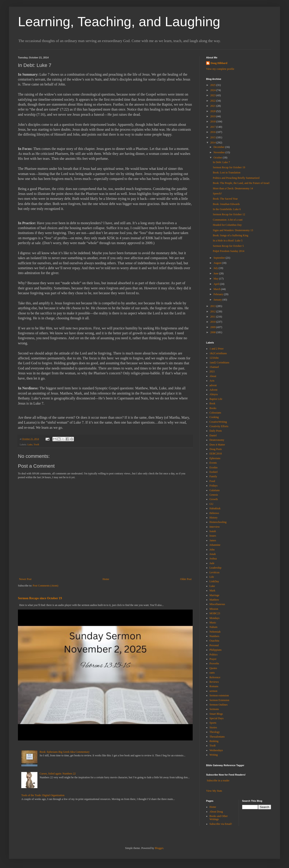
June (216, 273)
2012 (213, 311)
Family (213, 476)
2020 (213, 111)
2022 (213, 101)
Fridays (214, 486)
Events (213, 463)
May (216, 279)
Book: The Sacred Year (225, 199)
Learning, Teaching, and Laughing (119, 22)
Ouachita (214, 641)
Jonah (213, 554)
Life (212, 577)
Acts (212, 381)
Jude (212, 563)
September (220, 258)
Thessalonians (217, 737)
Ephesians (215, 458)
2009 (213, 327)
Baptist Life (216, 399)
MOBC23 (215, 613)
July (216, 268)
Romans (214, 686)
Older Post (186, 579)
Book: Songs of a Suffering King (231, 235)
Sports (213, 723)
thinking (214, 741)
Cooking (214, 417)
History (214, 518)
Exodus (214, 467)
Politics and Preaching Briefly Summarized (236, 178)
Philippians (216, 650)
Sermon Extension (219, 700)
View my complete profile (220, 69)
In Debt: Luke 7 (221, 162)
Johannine (215, 545)
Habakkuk (215, 508)
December (219, 147)
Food (212, 481)
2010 (213, 322)
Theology (215, 732)
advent (213, 385)
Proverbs (214, 663)
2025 (213, 85)
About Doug (216, 812)
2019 (213, 116)
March (217, 289)
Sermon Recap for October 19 (229, 167)
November (220, 152)
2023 (213, 95)
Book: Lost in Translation (227, 173)
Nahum (213, 627)
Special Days (217, 718)
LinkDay (214, 581)
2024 (213, 90)
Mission (214, 609)
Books (213, 408)
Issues (213, 536)
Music (213, 623)
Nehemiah (215, 632)
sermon (213, 691)
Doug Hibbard (219, 63)
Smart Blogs (216, 714)
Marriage (214, 595)
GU (211, 504)
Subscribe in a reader (218, 781)
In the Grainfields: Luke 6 (227, 209)
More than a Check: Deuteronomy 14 (233, 188)
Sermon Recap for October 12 (229, 214)
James (213, 540)
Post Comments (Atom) (45, 586)
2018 (213, 122)
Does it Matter (217, 445)
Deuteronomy (217, 440)
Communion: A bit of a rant (228, 220)
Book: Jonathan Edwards (226, 204)
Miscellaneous (217, 604)
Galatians (215, 490)
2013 (213, 306)
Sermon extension (219, 695)
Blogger (159, 848)
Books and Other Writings (219, 818)
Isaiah (213, 531)
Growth (214, 499)
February (219, 294)
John (212, 550)
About (213, 376)
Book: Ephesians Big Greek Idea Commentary (65, 752)
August (218, 263)
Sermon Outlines (219, 705)
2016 (213, 132)
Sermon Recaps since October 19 (40, 598)
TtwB (36, 444)
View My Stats (214, 791)
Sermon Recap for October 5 (228, 246)
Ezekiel (214, 472)
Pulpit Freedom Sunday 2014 (229, 251)
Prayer (213, 659)
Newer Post (25, 579)
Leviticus (215, 572)
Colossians (215, 413)
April (217, 284)
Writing (214, 755)
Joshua (213, 559)
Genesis (214, 495)
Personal (214, 645)
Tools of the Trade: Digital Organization (43, 795)
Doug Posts (216, 449)
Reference (215, 677)
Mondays (215, 618)
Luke (30, 444)
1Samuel (214, 367)
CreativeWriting (218, 422)
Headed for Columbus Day (227, 225)
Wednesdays (216, 750)
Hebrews (214, 513)
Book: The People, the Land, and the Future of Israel (241, 183)
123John (214, 358)
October (218, 158)
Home (106, 579)
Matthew (214, 600)
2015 (213, 137)
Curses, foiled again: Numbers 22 (58, 774)
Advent (213, 390)
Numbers (214, 636)
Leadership (215, 568)
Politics (214, 655)
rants (212, 673)
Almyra (214, 394)
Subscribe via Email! (221, 824)
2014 (213, 143)
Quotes (213, 668)
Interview (215, 527)
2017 (213, 127)
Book (212, 403)
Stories (213, 727)
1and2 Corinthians (219, 363)
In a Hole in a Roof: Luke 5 (228, 241)
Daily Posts (216, 431)
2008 (213, 332)
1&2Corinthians (218, 353)
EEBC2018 (216, 454)
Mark (212, 591)
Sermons (214, 709)
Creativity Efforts (219, 426)
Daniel (213, 435)
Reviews (214, 682)
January (218, 300)
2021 (213, 106)
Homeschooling (218, 522)
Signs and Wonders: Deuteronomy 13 (233, 230)
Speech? (217, 194)
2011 (213, 317)
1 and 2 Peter (217, 349)
